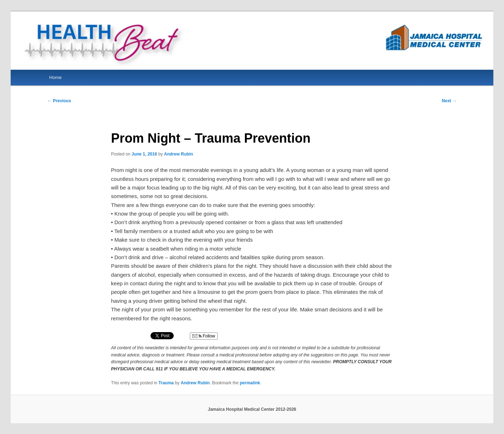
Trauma (166, 383)
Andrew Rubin (179, 154)
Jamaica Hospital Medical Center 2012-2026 (252, 409)
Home (56, 77)
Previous (59, 101)
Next (449, 101)
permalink (250, 383)
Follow (204, 336)
